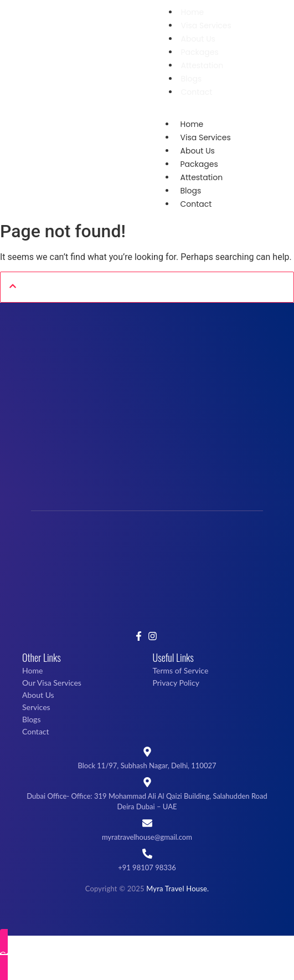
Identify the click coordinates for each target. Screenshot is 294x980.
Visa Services (206, 25)
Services (36, 707)
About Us (198, 39)
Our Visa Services (52, 683)
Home (193, 12)
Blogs (192, 79)
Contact (197, 92)
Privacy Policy (176, 683)
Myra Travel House (177, 889)
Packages (200, 52)
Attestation (202, 65)
